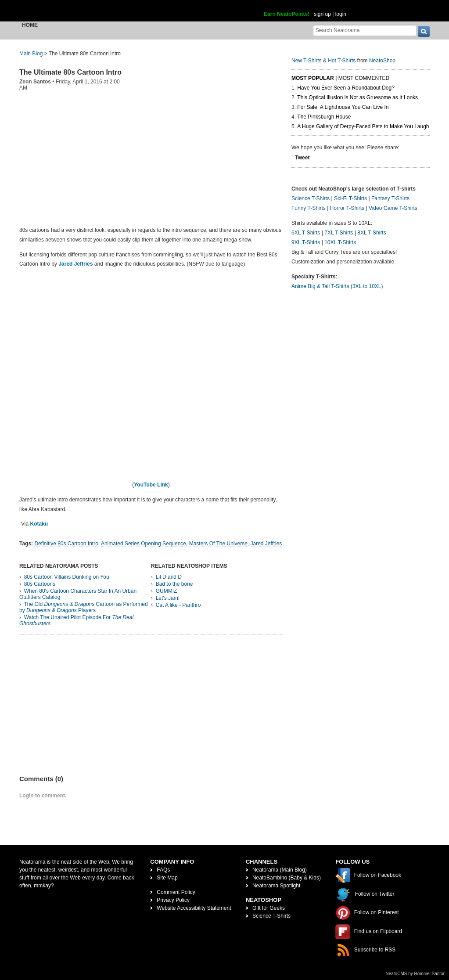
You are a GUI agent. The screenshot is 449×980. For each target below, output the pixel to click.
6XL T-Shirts (306, 233)
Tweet (302, 158)
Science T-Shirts (311, 198)
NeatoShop (382, 61)
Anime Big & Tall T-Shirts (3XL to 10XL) (337, 286)
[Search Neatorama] (365, 30)
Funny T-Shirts (309, 208)
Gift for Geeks (269, 908)
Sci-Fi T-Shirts (350, 198)
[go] (424, 31)
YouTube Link (151, 485)
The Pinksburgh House (324, 117)
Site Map (167, 878)
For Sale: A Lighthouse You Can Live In (343, 107)
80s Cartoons (40, 584)
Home (30, 25)
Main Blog (31, 54)
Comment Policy (176, 892)
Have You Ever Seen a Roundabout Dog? (346, 88)
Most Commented (364, 78)
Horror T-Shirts (347, 208)
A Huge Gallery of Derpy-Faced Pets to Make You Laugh (363, 126)
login (341, 14)
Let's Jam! (168, 598)
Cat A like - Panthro (178, 605)
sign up (322, 14)
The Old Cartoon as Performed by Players (84, 607)
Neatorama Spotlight (276, 886)
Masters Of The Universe (218, 544)
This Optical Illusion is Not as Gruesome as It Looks (357, 97)
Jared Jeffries (75, 264)
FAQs (163, 870)
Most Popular (313, 78)
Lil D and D (169, 577)
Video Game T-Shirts (393, 208)
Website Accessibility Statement (194, 908)
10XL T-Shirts (340, 242)
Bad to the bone (174, 584)
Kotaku (39, 524)
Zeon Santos (35, 82)
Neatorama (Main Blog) (280, 870)
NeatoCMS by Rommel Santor (415, 974)
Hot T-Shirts (342, 61)
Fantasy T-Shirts (390, 198)
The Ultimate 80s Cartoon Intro (70, 72)
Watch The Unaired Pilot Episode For (76, 620)
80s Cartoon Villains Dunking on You (67, 577)
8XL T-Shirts (372, 233)
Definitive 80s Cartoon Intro (66, 544)
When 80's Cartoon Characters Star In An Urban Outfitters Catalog (78, 594)
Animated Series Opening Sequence (144, 544)
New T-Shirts (306, 61)
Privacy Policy (173, 900)
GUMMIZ (167, 591)
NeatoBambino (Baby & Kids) (287, 878)
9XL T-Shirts (306, 242)
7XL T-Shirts (339, 233)
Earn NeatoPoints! (287, 14)
